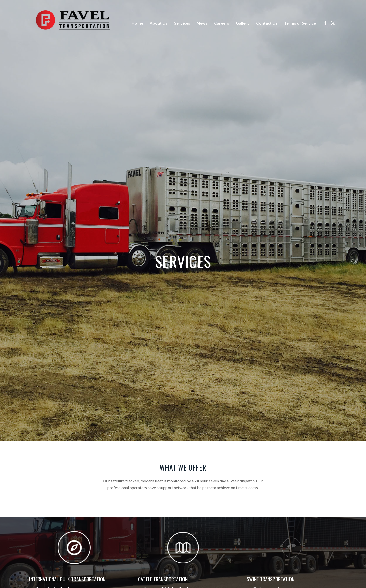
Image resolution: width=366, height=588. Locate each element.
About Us (159, 23)
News (202, 23)
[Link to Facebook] (325, 23)
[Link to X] (333, 23)
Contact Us (267, 23)
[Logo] (72, 23)
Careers (222, 23)
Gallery (243, 23)
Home (137, 23)
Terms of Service (300, 23)
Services (182, 23)
